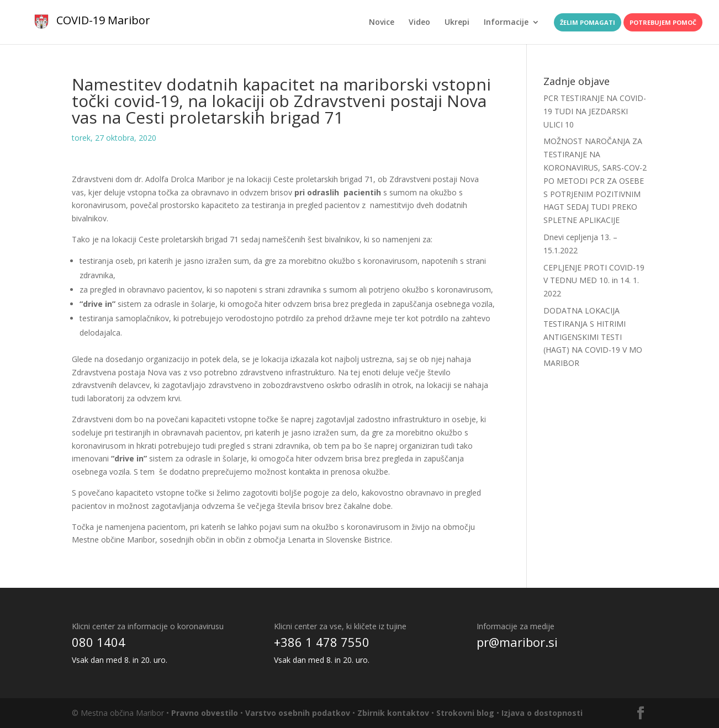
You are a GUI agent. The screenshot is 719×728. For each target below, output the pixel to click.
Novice (382, 23)
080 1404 (99, 642)
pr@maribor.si (517, 642)
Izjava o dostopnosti (542, 713)
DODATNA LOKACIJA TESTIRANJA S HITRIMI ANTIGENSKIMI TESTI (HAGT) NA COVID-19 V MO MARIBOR (593, 337)
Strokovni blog (465, 713)
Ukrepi (457, 23)
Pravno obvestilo (205, 713)
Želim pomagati (588, 22)
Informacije (506, 23)
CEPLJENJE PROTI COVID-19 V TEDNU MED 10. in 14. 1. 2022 (594, 281)
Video (419, 23)
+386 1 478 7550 (322, 642)
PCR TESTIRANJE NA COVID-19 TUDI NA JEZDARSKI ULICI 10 (595, 111)
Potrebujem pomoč (663, 22)
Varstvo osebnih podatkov (298, 713)
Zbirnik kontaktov (393, 713)
